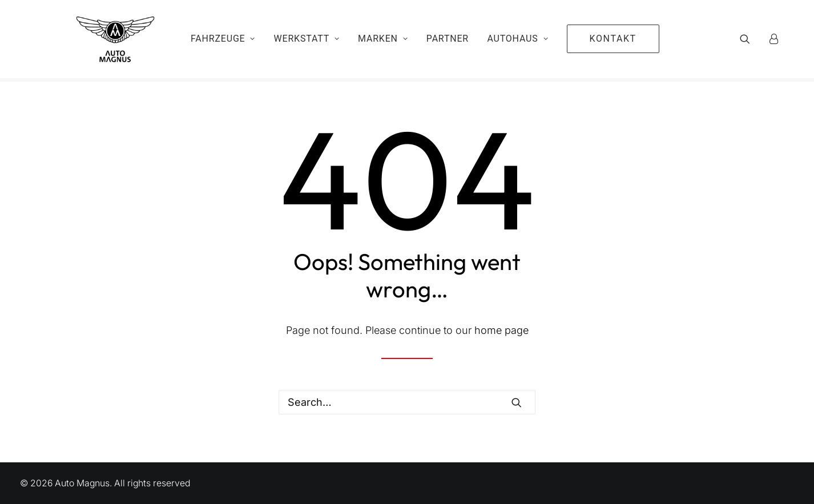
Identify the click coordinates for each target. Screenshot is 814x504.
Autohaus (517, 41)
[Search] (407, 402)
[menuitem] (223, 41)
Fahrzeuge (223, 41)
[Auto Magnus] (104, 41)
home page (501, 330)
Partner (448, 41)
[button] (752, 41)
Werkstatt (307, 41)
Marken (383, 41)
